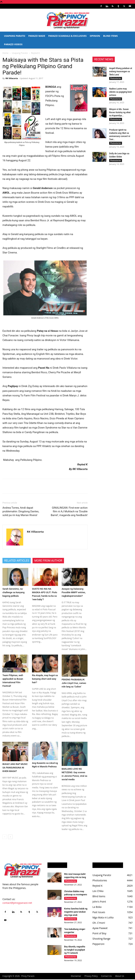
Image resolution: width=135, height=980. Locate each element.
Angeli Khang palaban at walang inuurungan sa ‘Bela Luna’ (121, 71)
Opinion (95, 36)
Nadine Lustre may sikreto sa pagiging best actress (120, 92)
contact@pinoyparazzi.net (17, 903)
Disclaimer (76, 977)
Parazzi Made (37, 36)
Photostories (116, 78)
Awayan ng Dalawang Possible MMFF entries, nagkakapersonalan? (74, 592)
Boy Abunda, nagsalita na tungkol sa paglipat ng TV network (75, 950)
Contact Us (106, 977)
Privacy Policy (91, 977)
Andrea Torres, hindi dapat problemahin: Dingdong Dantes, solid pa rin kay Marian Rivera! (21, 511)
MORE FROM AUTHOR (48, 561)
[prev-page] (5, 837)
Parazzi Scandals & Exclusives (67, 36)
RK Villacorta (12, 78)
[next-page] (10, 837)
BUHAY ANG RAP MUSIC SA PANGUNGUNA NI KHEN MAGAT (15, 768)
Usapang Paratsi (15, 36)
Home (5, 53)
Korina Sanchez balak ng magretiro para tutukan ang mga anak (76, 912)
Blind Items (110, 36)
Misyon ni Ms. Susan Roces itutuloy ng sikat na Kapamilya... (120, 113)
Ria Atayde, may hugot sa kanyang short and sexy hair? (45, 679)
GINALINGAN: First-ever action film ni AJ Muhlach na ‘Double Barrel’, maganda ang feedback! (69, 511)
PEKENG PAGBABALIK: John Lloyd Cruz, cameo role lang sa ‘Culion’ (74, 683)
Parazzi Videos (13, 44)
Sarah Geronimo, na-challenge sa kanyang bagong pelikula (13, 592)
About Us (120, 977)
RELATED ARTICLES (17, 561)
